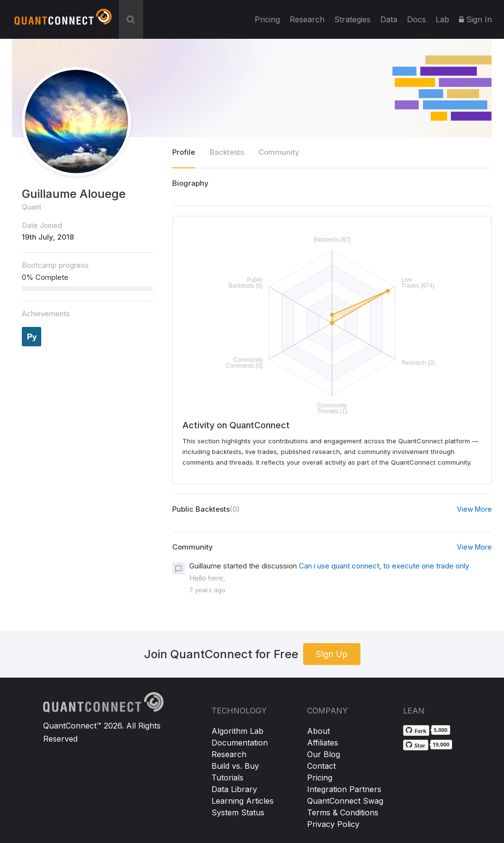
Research (307, 19)
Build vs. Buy (235, 766)
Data (389, 19)
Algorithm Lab (237, 731)
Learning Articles (243, 801)
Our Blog (324, 754)
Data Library (234, 789)
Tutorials (228, 778)
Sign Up (332, 654)
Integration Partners (344, 789)
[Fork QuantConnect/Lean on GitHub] (416, 730)
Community (279, 152)
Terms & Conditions (343, 812)
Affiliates (323, 743)
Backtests (227, 152)
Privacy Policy (333, 824)
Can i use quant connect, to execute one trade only (384, 566)
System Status (238, 812)
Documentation (240, 743)
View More (474, 509)
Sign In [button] (475, 19)
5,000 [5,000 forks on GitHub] (440, 730)
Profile (184, 152)
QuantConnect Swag (345, 801)
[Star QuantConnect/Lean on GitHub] (415, 745)
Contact (321, 766)
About (318, 731)
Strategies (352, 19)
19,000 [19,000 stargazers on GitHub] (441, 744)
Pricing (267, 19)
